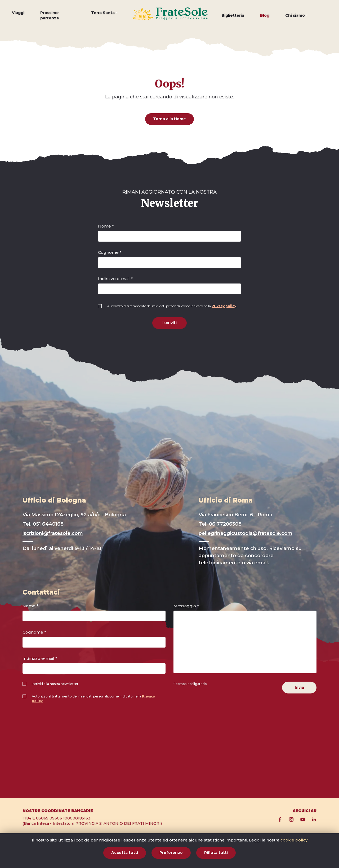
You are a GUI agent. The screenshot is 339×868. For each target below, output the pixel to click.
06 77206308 (225, 524)
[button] (104, 17)
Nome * (106, 226)
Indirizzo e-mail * (115, 279)
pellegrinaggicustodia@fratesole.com (246, 533)
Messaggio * (186, 606)
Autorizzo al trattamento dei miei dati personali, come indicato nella (172, 306)
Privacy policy (224, 306)
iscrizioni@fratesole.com (53, 533)
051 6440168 (48, 524)
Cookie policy (277, 845)
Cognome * (110, 252)
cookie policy (294, 859)
